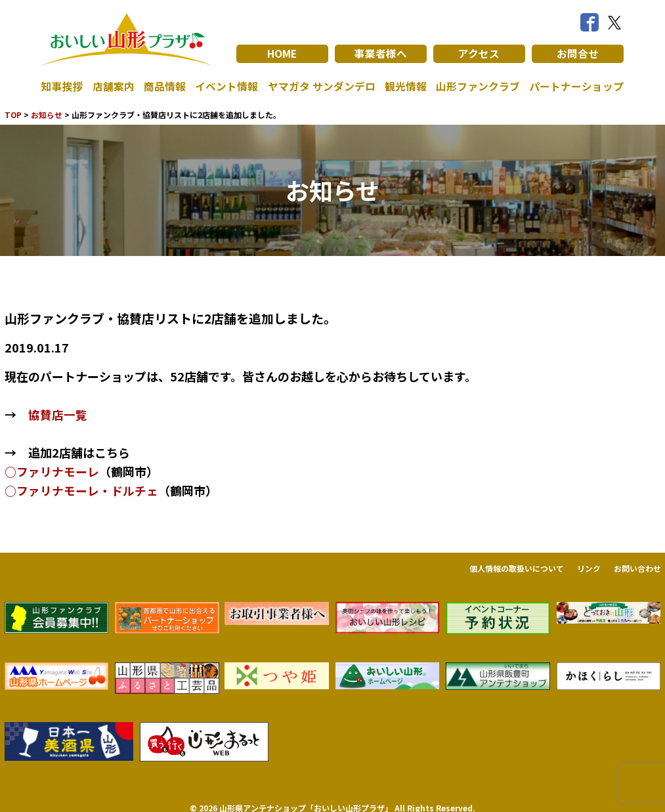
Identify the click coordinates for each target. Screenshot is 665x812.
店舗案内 (114, 87)
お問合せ (578, 54)
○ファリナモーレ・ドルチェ (81, 490)
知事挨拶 (62, 87)
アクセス (479, 54)
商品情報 (165, 87)
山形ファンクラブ (478, 87)
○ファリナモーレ (52, 471)
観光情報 (406, 87)
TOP (13, 115)
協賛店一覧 (58, 414)
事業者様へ (381, 54)
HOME (282, 54)
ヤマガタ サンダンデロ (322, 87)
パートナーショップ (576, 87)
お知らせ (47, 115)
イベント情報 (226, 87)
